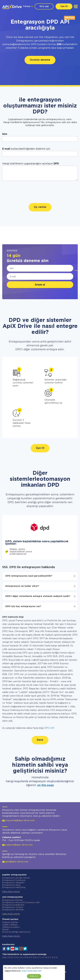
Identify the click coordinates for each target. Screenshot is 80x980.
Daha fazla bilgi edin (32, 971)
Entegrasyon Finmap (13, 900)
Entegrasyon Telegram (13, 883)
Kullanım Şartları (10, 922)
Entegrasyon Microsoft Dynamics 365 (21, 903)
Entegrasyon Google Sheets (16, 878)
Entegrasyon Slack (11, 885)
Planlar (6, 930)
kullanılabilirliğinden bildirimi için (26, 149)
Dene (40, 740)
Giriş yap (44, 6)
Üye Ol (64, 6)
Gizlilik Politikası (10, 925)
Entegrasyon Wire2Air (13, 910)
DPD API (49, 728)
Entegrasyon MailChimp (14, 888)
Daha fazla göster (11, 892)
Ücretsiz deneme (40, 60)
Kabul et (34, 976)
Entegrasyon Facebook (14, 880)
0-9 (56, 958)
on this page (46, 785)
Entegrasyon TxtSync (13, 907)
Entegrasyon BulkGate (13, 905)
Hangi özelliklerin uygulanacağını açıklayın (31, 164)
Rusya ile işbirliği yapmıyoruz (16, 932)
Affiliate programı (11, 927)
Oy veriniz (40, 207)
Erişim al (40, 285)
